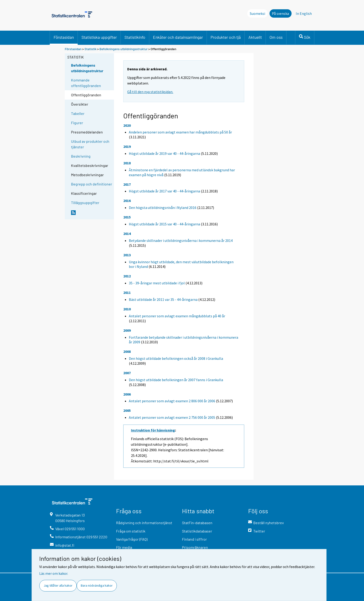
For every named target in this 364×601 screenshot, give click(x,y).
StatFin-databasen (197, 523)
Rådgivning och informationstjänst (144, 523)
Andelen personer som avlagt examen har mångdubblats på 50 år (180, 132)
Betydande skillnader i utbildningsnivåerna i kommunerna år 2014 (181, 240)
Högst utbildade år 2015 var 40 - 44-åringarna (164, 224)
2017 (127, 184)
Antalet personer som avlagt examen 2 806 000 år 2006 (172, 401)
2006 (127, 394)
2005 (127, 410)
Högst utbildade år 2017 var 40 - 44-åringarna (164, 191)
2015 (127, 217)
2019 (127, 146)
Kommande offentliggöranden (86, 83)
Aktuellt (255, 37)
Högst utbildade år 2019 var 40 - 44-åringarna (164, 153)
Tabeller (78, 113)
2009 (127, 330)
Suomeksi (257, 13)
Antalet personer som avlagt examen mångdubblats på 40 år (177, 316)
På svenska (280, 13)
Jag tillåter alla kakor (58, 585)
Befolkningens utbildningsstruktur (124, 49)
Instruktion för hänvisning (153, 430)
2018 (127, 163)
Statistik (91, 49)
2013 (127, 255)
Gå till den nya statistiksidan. (150, 92)
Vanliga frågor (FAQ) (132, 539)
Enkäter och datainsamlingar (178, 37)
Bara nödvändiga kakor (97, 585)
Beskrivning (81, 156)
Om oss (276, 37)
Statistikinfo (135, 37)
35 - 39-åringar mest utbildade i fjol (157, 283)
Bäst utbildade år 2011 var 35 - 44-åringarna (163, 299)
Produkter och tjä (226, 37)
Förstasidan (64, 37)
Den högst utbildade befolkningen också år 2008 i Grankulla (176, 358)
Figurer (77, 123)
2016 (127, 201)
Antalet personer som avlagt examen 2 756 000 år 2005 (172, 417)
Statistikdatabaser (197, 531)
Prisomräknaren (195, 547)
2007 (127, 373)
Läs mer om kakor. (54, 573)
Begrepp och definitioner (92, 184)
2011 (127, 292)
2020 (127, 125)
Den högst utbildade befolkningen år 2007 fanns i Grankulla (176, 380)
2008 (127, 351)
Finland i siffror (194, 539)
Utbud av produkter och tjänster (90, 144)
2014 (127, 234)
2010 (127, 309)
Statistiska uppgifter (99, 37)
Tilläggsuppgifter (85, 203)
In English (304, 13)
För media (124, 547)
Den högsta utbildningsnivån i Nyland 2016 (163, 208)
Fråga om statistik (131, 531)
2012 (127, 276)
